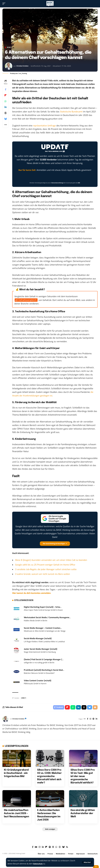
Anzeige (42, 766)
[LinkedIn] (96, 720)
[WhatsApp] (56, 848)
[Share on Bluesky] (6, 119)
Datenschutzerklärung (57, 183)
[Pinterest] (93, 720)
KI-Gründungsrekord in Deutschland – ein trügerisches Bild (16, 774)
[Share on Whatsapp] (6, 101)
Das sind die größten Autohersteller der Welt (83, 814)
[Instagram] (90, 720)
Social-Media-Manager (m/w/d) (38, 639)
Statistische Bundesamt (71, 112)
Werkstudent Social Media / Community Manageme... (47, 618)
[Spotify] (50, 848)
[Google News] (36, 848)
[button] (87, 862)
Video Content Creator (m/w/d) (38, 681)
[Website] (84, 720)
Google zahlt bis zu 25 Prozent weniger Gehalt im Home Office (45, 565)
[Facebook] (87, 720)
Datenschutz (39, 864)
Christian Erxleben (23, 66)
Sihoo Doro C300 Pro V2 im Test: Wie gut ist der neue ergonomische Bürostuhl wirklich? (83, 777)
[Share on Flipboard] (6, 95)
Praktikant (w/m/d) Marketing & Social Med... (44, 670)
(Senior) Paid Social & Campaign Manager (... (44, 660)
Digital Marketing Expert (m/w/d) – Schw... (43, 607)
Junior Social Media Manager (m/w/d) (41, 649)
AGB (79, 183)
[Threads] (60, 848)
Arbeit (24, 698)
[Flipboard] (46, 848)
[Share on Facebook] (6, 89)
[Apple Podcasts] (53, 848)
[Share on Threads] (6, 113)
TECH (16, 766)
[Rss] (67, 848)
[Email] (95, 708)
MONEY (9, 47)
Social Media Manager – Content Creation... (43, 628)
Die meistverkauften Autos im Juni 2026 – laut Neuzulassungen (17, 814)
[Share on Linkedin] (6, 107)
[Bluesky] (63, 848)
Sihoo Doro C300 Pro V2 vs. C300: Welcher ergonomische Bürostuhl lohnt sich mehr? (49, 777)
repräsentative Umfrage (44, 126)
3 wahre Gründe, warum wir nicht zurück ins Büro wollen (43, 574)
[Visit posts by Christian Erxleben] (9, 66)
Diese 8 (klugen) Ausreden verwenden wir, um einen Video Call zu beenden (51, 560)
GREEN (41, 806)
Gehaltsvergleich (27, 300)
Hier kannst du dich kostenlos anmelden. (32, 593)
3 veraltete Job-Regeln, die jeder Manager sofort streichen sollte (46, 569)
